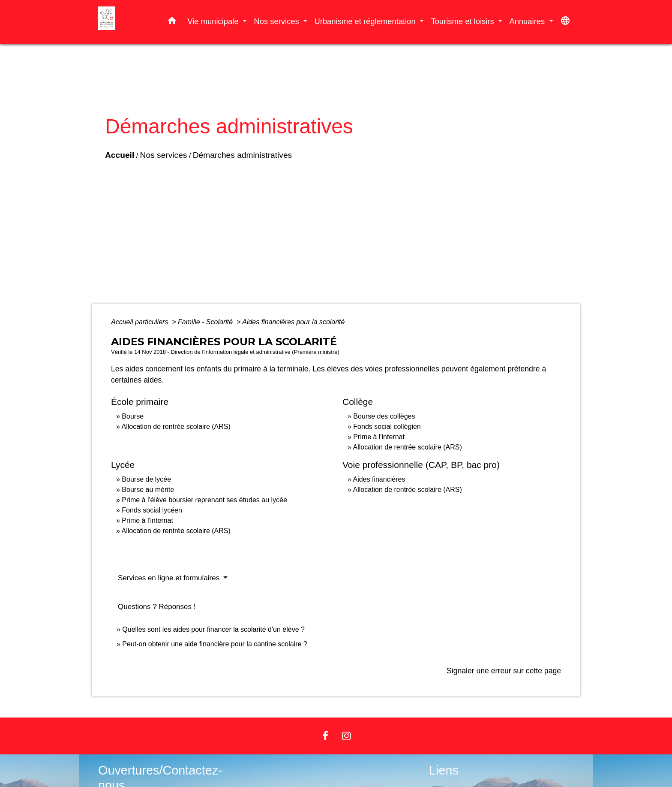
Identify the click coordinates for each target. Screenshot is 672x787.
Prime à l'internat (379, 437)
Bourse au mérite (148, 490)
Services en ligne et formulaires (170, 578)
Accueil (120, 161)
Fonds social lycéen (152, 510)
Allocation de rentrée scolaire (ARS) (176, 427)
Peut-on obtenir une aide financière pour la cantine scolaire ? (214, 644)
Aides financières (379, 479)
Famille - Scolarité (206, 322)
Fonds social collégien (387, 427)
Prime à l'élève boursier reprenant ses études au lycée (204, 500)
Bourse (133, 416)
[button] (172, 22)
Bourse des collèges (384, 416)
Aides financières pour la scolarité (293, 322)
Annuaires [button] (528, 21)
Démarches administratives (242, 161)
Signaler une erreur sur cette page (504, 671)
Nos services (164, 161)
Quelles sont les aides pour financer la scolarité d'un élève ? (213, 629)
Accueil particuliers (141, 322)
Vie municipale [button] (214, 21)
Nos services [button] (277, 21)
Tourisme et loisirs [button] (463, 21)
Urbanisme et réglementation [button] (366, 21)
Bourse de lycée (146, 479)
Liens (444, 770)
